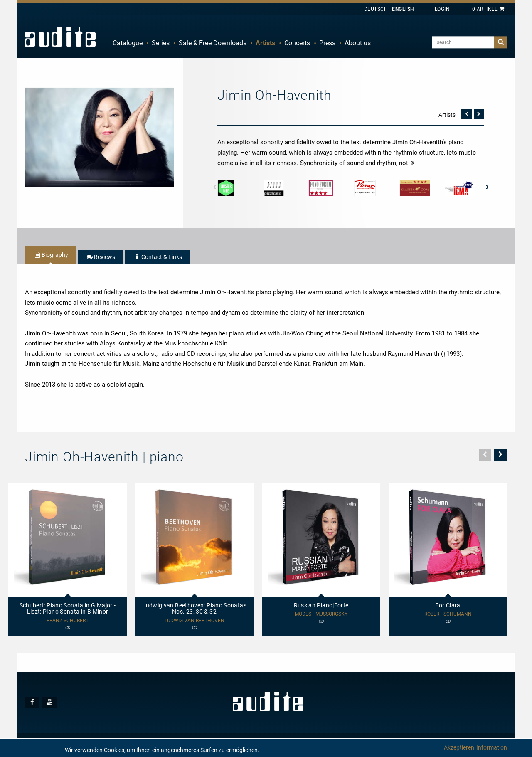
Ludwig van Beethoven (195, 621)
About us (358, 43)
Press (327, 43)
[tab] (51, 255)
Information (492, 747)
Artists (265, 43)
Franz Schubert (68, 621)
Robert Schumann (448, 614)
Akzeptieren (459, 747)
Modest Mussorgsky (321, 614)
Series (161, 43)
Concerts (297, 43)
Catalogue (128, 43)
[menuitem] (128, 43)
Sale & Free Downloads (213, 43)
